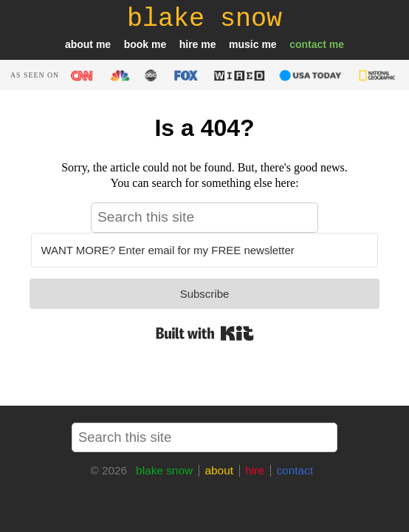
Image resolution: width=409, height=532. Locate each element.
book (136, 44)
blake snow (164, 470)
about (79, 44)
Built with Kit (205, 333)
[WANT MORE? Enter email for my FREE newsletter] (204, 250)
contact (308, 44)
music (244, 44)
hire (189, 44)
